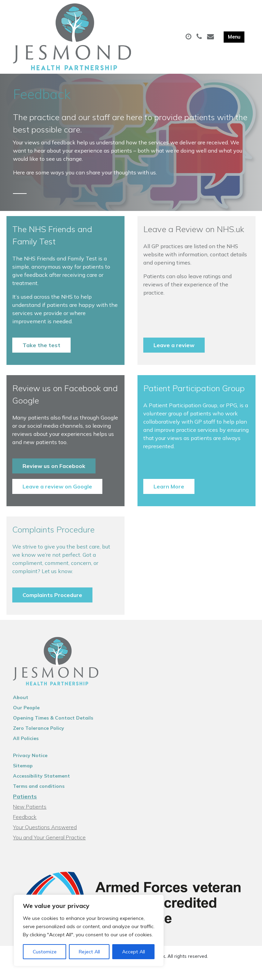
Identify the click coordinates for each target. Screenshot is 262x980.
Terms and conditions (39, 793)
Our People (26, 714)
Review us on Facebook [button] (54, 472)
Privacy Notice (30, 762)
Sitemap (23, 772)
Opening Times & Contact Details (53, 724)
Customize (45, 952)
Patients (25, 803)
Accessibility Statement (41, 782)
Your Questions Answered (45, 834)
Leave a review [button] (174, 352)
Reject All (89, 952)
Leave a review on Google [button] (57, 493)
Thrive (155, 970)
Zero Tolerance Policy (39, 735)
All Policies (26, 745)
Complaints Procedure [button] (52, 601)
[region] (89, 931)
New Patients (30, 813)
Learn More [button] (169, 493)
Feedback (25, 823)
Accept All (134, 952)
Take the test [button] (41, 352)
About (21, 704)
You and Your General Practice (49, 844)
